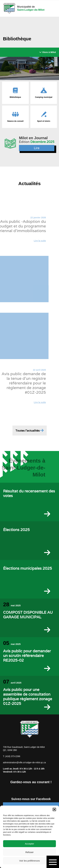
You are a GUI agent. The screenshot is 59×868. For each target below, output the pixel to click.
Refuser (29, 852)
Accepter (29, 844)
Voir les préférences (29, 861)
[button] (54, 809)
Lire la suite (34, 241)
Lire (37, 148)
